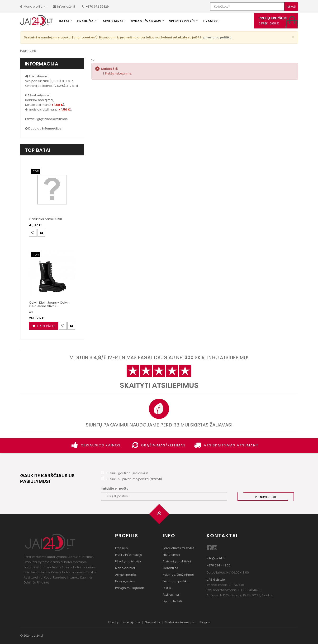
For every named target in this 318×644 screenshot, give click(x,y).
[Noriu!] (93, 60)
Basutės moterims (37, 572)
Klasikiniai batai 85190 (45, 219)
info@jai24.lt (216, 558)
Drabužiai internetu (81, 557)
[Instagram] (215, 549)
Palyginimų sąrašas (130, 588)
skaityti (156, 479)
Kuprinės (86, 577)
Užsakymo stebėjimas (124, 622)
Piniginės (43, 582)
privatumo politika (217, 37)
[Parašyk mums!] (64, 7)
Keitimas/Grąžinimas (178, 575)
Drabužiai (86, 21)
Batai (64, 21)
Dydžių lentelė (173, 601)
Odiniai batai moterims (68, 572)
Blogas (205, 622)
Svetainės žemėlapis (180, 622)
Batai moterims (35, 557)
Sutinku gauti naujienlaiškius (128, 473)
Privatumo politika (176, 581)
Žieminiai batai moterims (68, 562)
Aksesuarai (113, 21)
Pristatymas (171, 555)
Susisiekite (153, 622)
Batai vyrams (57, 557)
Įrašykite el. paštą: (115, 489)
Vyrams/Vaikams (146, 21)
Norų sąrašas (125, 581)
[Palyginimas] (41, 233)
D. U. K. (167, 588)
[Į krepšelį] (44, 326)
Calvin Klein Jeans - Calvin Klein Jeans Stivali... (49, 304)
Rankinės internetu (66, 577)
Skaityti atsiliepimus (159, 385)
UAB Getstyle (216, 580)
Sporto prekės (182, 21)
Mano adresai (125, 568)
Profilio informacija (129, 555)
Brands (210, 21)
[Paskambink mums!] (95, 7)
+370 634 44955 (218, 565)
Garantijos (170, 568)
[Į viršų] (159, 515)
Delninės (30, 582)
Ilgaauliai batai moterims (42, 567)
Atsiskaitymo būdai (177, 561)
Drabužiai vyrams (37, 562)
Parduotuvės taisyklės (178, 548)
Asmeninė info (126, 575)
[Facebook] (209, 549)
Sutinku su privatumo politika (128, 479)
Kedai (48, 577)
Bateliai (91, 572)
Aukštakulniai (33, 577)
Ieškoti (291, 7)
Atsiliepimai (171, 595)
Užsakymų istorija (128, 561)
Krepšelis (121, 548)
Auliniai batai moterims (79, 567)
